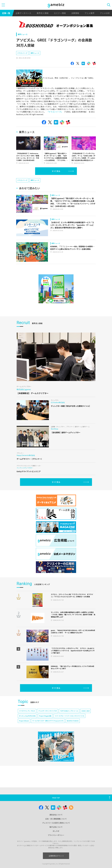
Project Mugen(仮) (45, 716)
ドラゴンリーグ (22, 53)
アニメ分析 (105, 13)
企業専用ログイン (56, 856)
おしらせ (56, 831)
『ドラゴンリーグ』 (55, 112)
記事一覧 (6, 13)
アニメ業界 (89, 13)
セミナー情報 (60, 13)
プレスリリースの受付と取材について (56, 823)
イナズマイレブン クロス (27, 711)
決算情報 (75, 13)
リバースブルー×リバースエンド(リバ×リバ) (69, 716)
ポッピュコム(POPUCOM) (27, 716)
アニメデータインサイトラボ (48, 711)
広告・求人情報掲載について (56, 819)
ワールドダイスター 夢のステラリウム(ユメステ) (48, 721)
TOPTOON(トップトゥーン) (69, 711)
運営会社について (56, 815)
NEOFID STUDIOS (73, 721)
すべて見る (56, 171)
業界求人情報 (43, 13)
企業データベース (23, 13)
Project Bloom (24, 721)
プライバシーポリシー (56, 835)
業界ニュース (23, 34)
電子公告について (56, 827)
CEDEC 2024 (85, 711)
